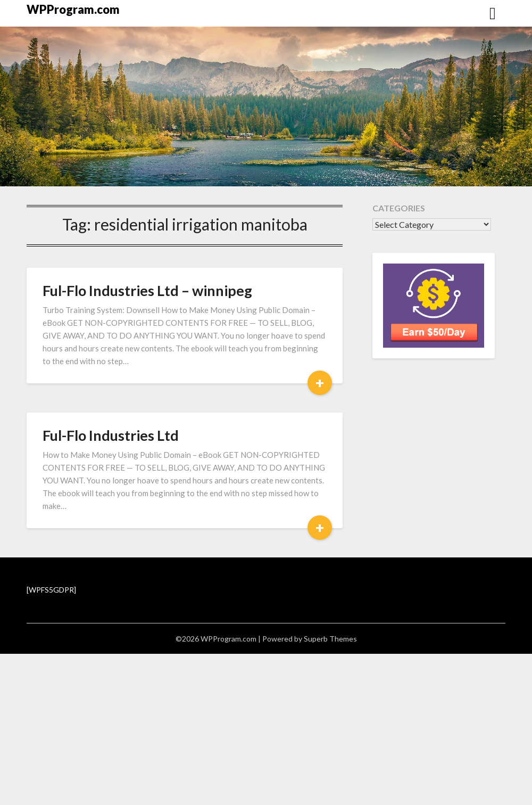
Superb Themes (330, 639)
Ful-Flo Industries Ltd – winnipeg (147, 290)
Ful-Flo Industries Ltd (111, 435)
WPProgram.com (73, 9)
